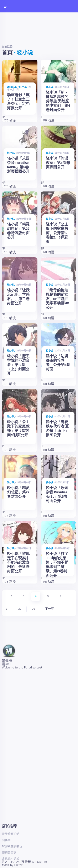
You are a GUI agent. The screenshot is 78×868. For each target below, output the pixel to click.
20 (20, 609)
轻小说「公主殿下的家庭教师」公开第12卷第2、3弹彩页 (57, 233)
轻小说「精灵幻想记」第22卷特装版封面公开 (18, 231)
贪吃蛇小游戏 (11, 859)
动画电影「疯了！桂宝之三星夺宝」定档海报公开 (18, 102)
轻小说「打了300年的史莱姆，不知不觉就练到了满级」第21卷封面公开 (57, 565)
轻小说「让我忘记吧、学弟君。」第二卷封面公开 (18, 297)
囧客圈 (6, 840)
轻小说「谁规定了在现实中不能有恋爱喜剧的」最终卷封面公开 (18, 563)
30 (33, 609)
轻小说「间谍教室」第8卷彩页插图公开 (58, 163)
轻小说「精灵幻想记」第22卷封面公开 (18, 492)
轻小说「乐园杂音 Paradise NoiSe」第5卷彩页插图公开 (18, 165)
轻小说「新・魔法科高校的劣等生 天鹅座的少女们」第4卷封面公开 (58, 101)
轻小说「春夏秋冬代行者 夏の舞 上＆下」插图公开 (57, 429)
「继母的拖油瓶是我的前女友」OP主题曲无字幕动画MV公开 (57, 299)
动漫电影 (12, 87)
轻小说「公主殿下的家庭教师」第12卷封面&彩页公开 (18, 429)
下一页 (50, 609)
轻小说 (23, 87)
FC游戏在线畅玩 (12, 846)
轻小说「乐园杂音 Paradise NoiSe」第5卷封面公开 (57, 495)
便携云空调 (9, 853)
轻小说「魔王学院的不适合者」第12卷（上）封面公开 (18, 365)
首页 (7, 53)
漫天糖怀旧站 (11, 834)
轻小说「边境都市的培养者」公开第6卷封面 (58, 363)
